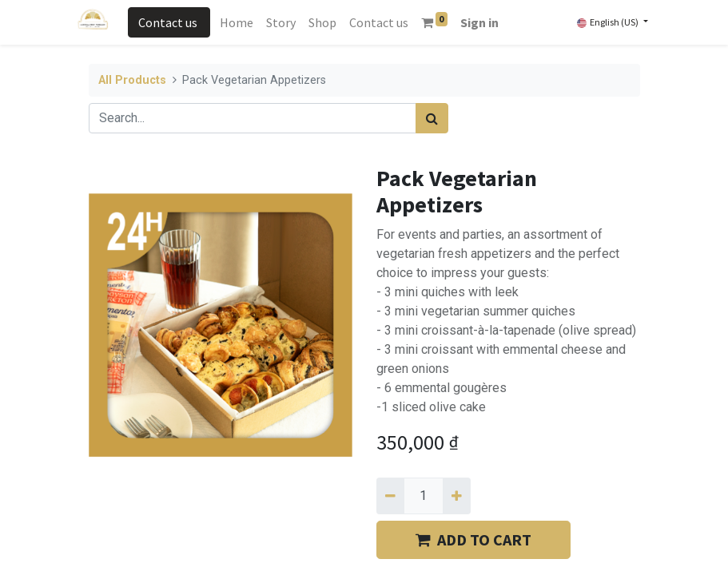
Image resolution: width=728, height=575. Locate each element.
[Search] (432, 118)
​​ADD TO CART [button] (473, 539)
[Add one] (457, 496)
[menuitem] (237, 22)
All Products (132, 80)
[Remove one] (390, 496)
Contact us (169, 22)
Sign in (479, 22)
